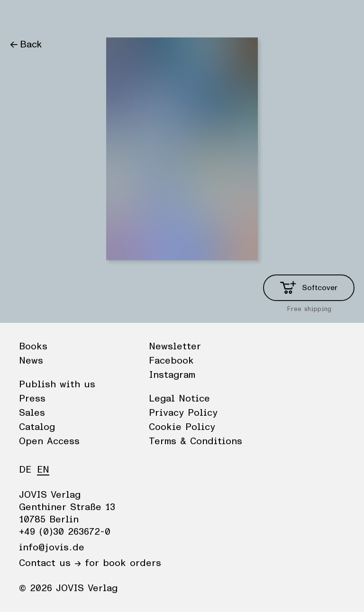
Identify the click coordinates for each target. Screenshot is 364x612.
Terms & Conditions (196, 441)
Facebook (171, 361)
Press (32, 399)
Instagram (172, 375)
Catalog (37, 427)
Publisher (100, 17)
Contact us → (50, 563)
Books (23, 17)
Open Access (49, 441)
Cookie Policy (182, 427)
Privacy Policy (183, 413)
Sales (32, 413)
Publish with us (57, 384)
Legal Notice (179, 399)
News (59, 17)
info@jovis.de (52, 548)
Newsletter (175, 347)
